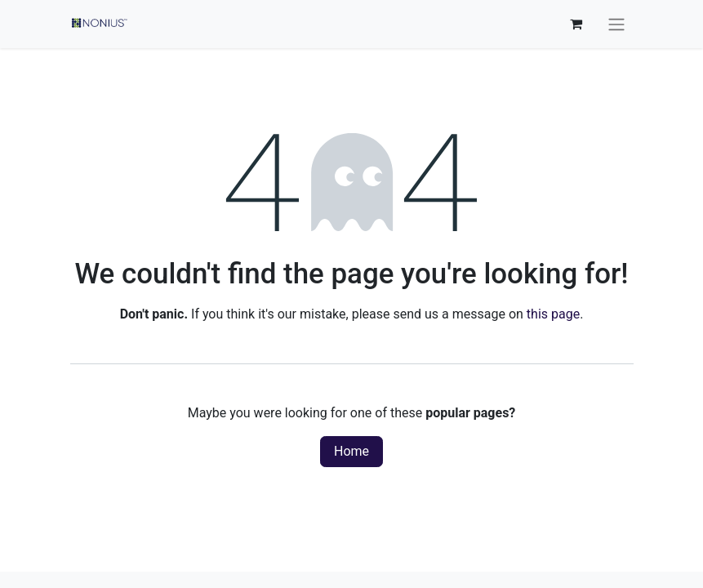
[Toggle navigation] (616, 24)
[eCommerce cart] (576, 24)
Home (351, 451)
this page (553, 314)
